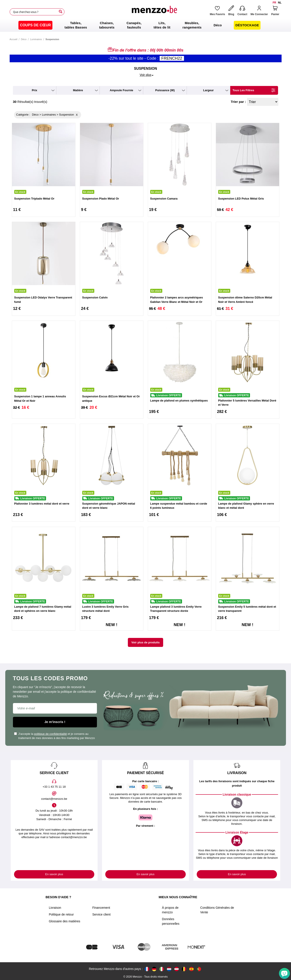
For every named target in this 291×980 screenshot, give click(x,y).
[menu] (145, 25)
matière (78, 90)
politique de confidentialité (50, 734)
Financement (101, 908)
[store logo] (154, 12)
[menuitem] (35, 25)
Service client (101, 914)
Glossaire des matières (65, 921)
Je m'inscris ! (55, 722)
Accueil (13, 39)
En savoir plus (54, 874)
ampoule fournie (121, 90)
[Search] (61, 12)
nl (280, 3)
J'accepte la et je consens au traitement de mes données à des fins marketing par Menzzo (54, 736)
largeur (208, 90)
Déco (24, 39)
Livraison (55, 908)
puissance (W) (165, 90)
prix (35, 90)
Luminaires (36, 39)
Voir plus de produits (145, 642)
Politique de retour (61, 914)
